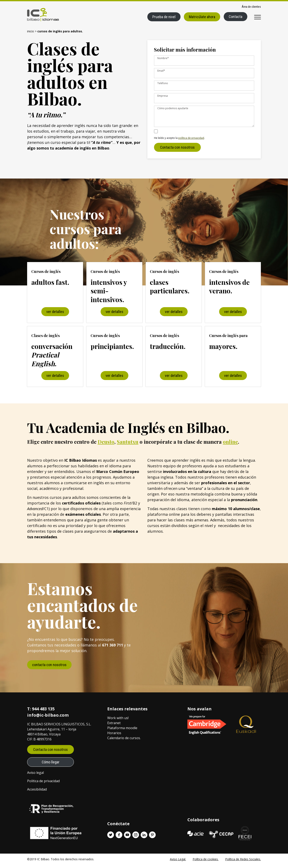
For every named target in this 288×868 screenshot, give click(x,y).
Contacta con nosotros (177, 151)
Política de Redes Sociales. (243, 862)
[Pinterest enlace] (152, 838)
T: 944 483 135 (41, 712)
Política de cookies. (206, 862)
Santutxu (128, 445)
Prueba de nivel (164, 17)
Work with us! (118, 721)
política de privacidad (191, 141)
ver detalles (55, 315)
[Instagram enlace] (136, 838)
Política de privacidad (43, 784)
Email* (161, 71)
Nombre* (163, 58)
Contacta (236, 17)
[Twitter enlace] (111, 838)
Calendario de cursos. (124, 741)
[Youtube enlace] (127, 838)
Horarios (114, 736)
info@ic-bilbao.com (48, 718)
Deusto (106, 445)
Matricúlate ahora (202, 17)
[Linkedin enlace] (144, 838)
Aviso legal (35, 776)
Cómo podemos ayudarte (173, 108)
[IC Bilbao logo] (43, 15)
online (230, 445)
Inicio (31, 31)
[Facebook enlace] (119, 838)
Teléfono (163, 83)
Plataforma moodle (122, 731)
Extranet (114, 726)
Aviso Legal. (178, 862)
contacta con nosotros (49, 668)
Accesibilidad (37, 793)
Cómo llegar (51, 765)
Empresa (163, 96)
